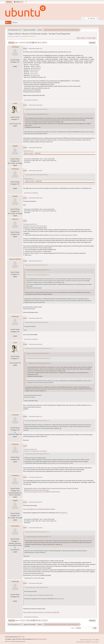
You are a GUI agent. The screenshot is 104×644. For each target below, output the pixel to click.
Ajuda (78, 642)
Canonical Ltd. (43, 639)
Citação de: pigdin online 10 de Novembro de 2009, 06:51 (37, 175)
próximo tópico (91, 38)
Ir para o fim (11, 43)
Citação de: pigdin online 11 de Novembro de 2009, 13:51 (37, 587)
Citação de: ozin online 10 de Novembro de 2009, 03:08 (36, 265)
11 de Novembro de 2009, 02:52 (35, 344)
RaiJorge (16, 47)
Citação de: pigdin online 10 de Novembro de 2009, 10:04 (37, 322)
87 (39, 43)
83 (28, 43)
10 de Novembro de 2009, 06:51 (35, 148)
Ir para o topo (12, 620)
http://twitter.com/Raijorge (31, 100)
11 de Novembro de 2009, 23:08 (35, 583)
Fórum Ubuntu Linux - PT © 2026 (89, 640)
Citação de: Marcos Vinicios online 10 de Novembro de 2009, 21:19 (39, 348)
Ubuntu (36, 639)
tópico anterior (81, 38)
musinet (16, 415)
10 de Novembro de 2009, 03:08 (35, 105)
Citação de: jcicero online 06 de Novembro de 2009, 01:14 (37, 109)
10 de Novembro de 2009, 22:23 (35, 318)
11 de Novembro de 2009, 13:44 (35, 477)
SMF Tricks (22, 637)
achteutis (16, 475)
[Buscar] (88, 18)
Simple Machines (20, 641)
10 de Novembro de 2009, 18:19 (30, 224)
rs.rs (91, 405)
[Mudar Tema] (26, 2)
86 (36, 43)
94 (44, 43)
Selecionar (30, 151)
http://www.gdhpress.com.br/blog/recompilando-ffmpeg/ (39, 509)
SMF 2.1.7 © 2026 (10, 641)
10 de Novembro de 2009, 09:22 (35, 171)
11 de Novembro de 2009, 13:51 (35, 502)
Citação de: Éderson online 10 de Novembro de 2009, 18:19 (37, 454)
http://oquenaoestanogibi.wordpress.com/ (35, 492)
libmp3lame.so (63, 513)
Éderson (16, 219)
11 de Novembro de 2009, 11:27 (35, 416)
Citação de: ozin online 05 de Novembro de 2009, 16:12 (37, 114)
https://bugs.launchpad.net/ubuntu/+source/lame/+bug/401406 (41, 612)
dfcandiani (16, 526)
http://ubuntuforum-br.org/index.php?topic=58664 (63, 235)
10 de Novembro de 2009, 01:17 (35, 49)
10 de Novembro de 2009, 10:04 (35, 198)
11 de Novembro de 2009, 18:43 (35, 528)
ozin (16, 103)
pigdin (16, 146)
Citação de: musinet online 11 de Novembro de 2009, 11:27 (37, 532)
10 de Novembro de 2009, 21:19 (35, 261)
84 (30, 43)
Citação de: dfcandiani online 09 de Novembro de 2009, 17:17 (38, 421)
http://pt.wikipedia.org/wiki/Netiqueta (39, 490)
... (25, 43)
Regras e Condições (85, 642)
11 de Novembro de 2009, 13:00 (30, 449)
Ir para (72, 628)
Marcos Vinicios (16, 259)
